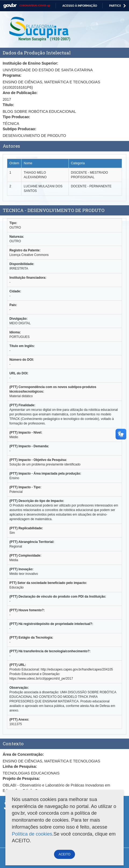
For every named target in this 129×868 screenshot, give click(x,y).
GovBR (10, 6)
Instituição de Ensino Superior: (31, 63)
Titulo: (8, 105)
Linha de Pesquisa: (20, 766)
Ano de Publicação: (20, 93)
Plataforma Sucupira (40, 29)
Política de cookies (32, 834)
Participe (117, 6)
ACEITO (64, 854)
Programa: (12, 75)
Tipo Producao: (16, 117)
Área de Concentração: (23, 754)
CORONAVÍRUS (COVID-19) (35, 6)
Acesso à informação (80, 6)
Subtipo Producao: (19, 129)
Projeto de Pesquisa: (21, 778)
